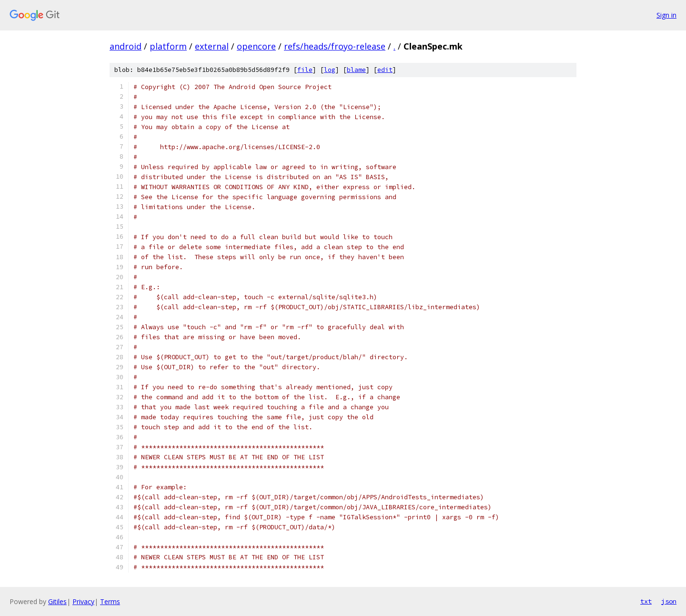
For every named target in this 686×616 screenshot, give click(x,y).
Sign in (666, 15)
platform (168, 46)
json (669, 601)
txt (646, 601)
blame (356, 70)
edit (385, 70)
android (126, 46)
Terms (110, 601)
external (212, 46)
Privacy (83, 601)
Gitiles (57, 601)
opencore (256, 46)
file (305, 70)
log (330, 70)
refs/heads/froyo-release (335, 46)
